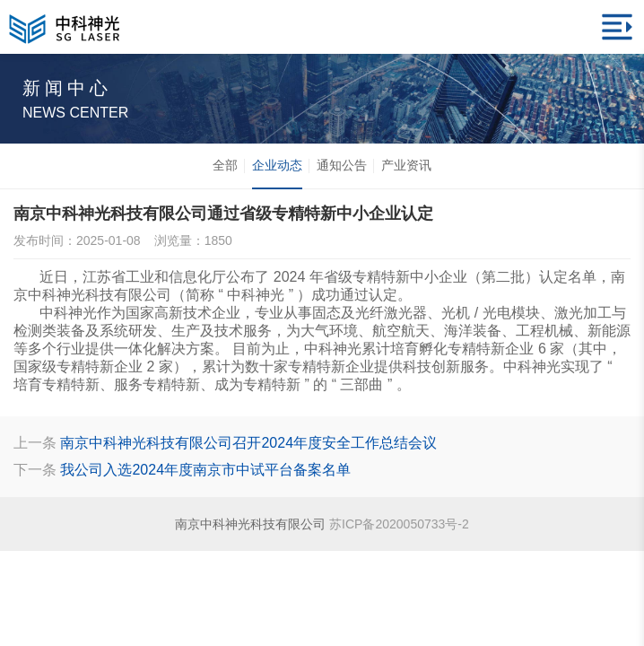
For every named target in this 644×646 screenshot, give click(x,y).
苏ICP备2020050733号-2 (399, 524)
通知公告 (342, 165)
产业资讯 (406, 165)
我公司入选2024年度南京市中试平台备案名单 (205, 470)
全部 (225, 165)
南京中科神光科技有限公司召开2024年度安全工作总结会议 (248, 443)
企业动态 (277, 173)
